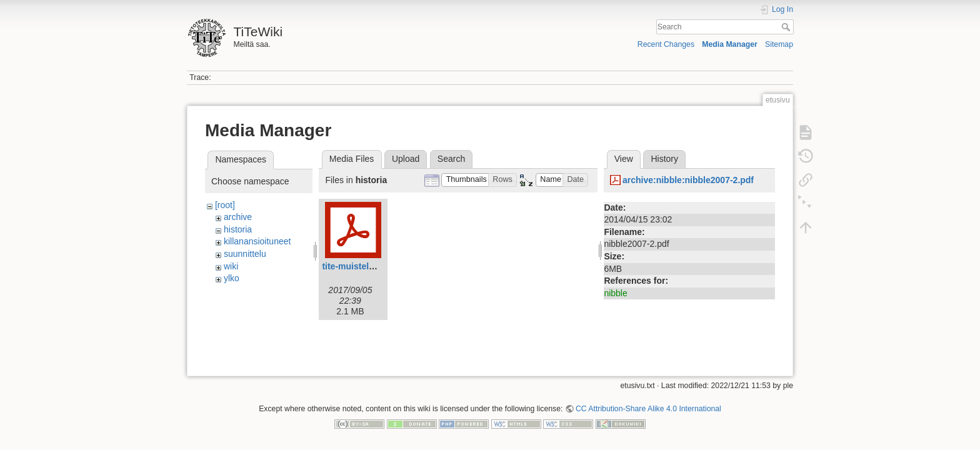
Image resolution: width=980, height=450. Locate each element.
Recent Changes (666, 44)
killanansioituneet (257, 241)
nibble (615, 293)
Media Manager (730, 44)
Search (787, 27)
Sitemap (779, 44)
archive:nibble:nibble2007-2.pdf (688, 180)
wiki (231, 266)
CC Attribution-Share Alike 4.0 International (648, 404)
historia (238, 229)
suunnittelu (245, 254)
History (664, 159)
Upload (406, 159)
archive (238, 217)
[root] (225, 205)
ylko (232, 278)
